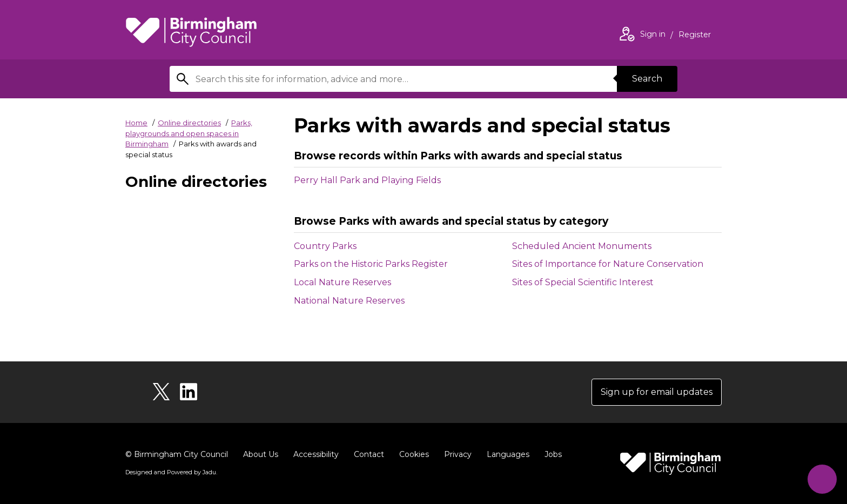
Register (695, 36)
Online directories (189, 123)
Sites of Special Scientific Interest (598, 283)
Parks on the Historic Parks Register (386, 264)
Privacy (458, 454)
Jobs (553, 454)
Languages (508, 454)
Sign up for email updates (657, 392)
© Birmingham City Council (177, 454)
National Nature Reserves (364, 301)
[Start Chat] (822, 479)
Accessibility (316, 454)
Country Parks (340, 246)
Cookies (414, 454)
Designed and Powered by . (171, 472)
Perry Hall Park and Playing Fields (367, 180)
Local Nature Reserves (358, 283)
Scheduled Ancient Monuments (597, 246)
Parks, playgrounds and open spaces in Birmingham (189, 133)
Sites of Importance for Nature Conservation (617, 264)
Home (136, 123)
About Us (261, 454)
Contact (369, 454)
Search (647, 79)
